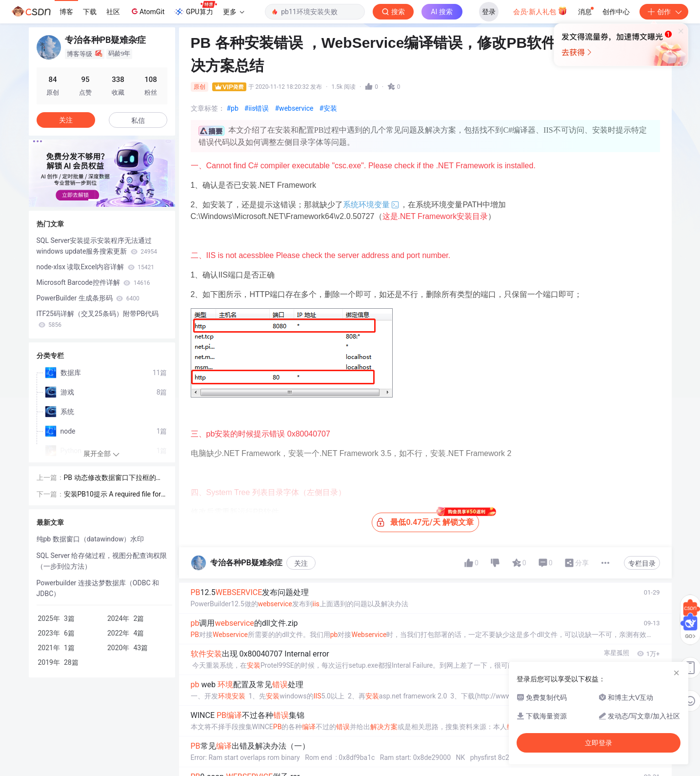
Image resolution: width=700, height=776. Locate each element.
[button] (94, 200)
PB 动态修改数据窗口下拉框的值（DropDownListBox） (113, 478)
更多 (234, 12)
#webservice (294, 108)
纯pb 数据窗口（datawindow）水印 (90, 539)
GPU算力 (195, 9)
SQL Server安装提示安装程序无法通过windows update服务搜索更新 (97, 246)
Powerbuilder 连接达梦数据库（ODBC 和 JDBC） (98, 588)
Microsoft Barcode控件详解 (93, 282)
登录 (489, 12)
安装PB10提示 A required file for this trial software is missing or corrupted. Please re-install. (115, 495)
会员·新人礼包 (540, 11)
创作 (664, 12)
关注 (301, 563)
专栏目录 (642, 563)
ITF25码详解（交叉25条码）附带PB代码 (98, 319)
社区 (113, 12)
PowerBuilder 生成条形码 (88, 298)
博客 (66, 12)
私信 (138, 120)
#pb (233, 108)
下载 (90, 12)
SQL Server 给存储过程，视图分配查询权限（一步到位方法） (102, 561)
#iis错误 (257, 108)
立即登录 (417, 92)
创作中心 (616, 12)
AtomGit (147, 11)
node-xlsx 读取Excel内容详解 (96, 267)
